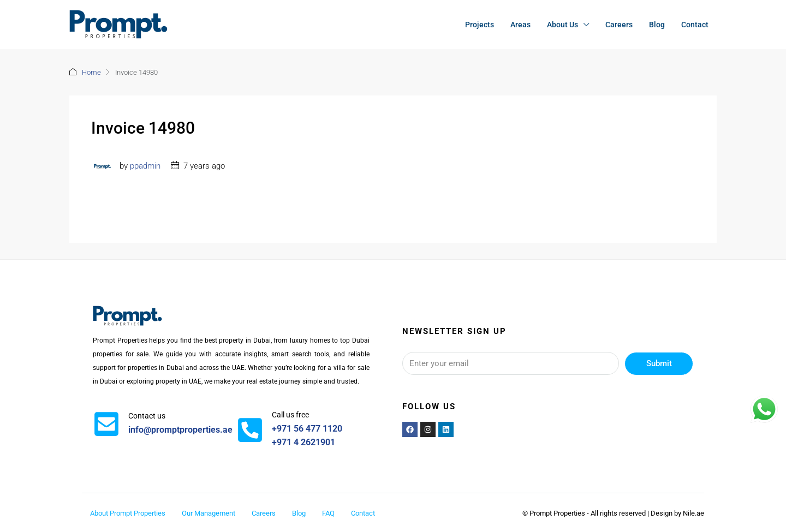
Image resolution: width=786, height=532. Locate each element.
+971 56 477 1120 (307, 429)
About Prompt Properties (128, 513)
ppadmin (145, 166)
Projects (480, 25)
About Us (562, 25)
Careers (619, 25)
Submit (659, 363)
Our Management (209, 513)
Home (91, 72)
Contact (695, 25)
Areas (520, 25)
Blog (657, 25)
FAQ (328, 513)
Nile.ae (693, 513)
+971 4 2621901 (303, 442)
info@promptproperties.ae (180, 430)
